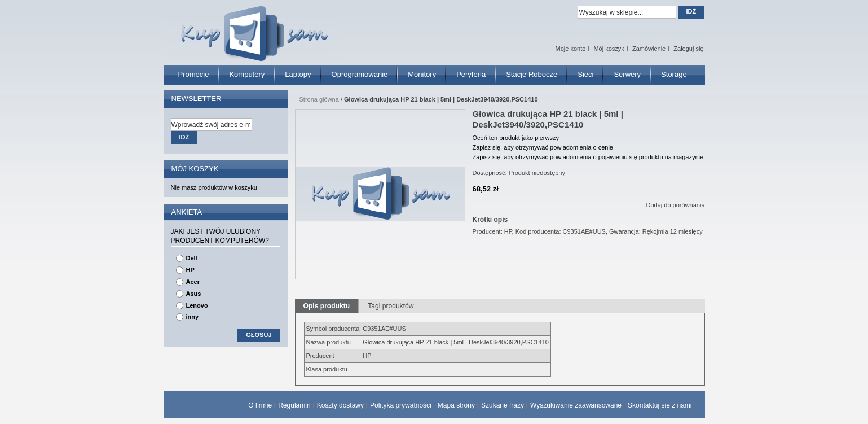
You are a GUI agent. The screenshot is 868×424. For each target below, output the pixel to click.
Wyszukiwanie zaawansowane (576, 405)
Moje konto (571, 49)
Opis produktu (327, 306)
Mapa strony (456, 405)
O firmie (260, 405)
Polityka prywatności (401, 405)
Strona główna (319, 99)
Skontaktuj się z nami (660, 405)
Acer (193, 282)
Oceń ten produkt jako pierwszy (516, 138)
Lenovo (197, 305)
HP (190, 270)
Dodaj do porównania (676, 205)
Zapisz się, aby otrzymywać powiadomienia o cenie (543, 147)
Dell (192, 258)
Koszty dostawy (340, 405)
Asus (194, 294)
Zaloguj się (688, 49)
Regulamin (294, 405)
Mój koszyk (609, 49)
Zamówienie (649, 49)
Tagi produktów (391, 306)
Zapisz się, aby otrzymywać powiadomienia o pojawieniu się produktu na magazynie (588, 157)
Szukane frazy (503, 405)
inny (193, 317)
